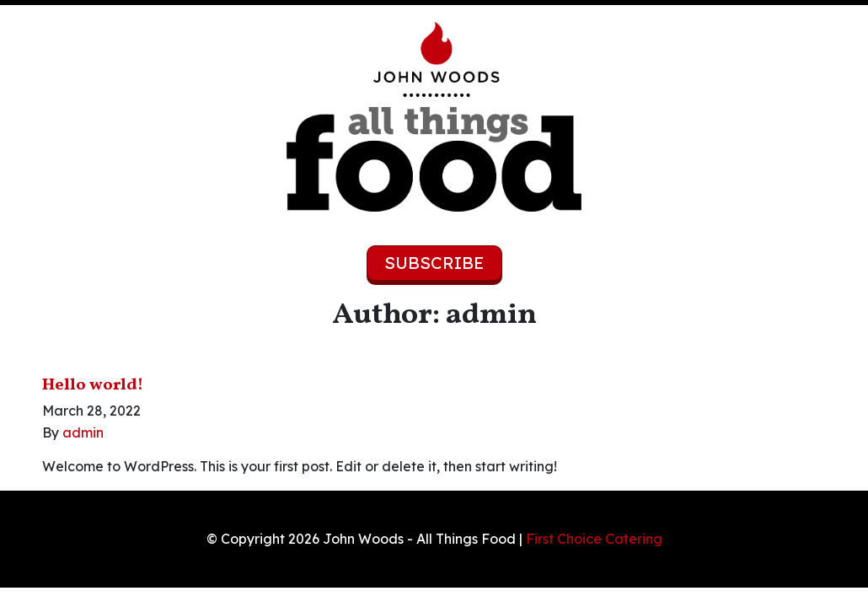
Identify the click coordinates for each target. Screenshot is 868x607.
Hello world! (93, 385)
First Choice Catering (594, 539)
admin (83, 432)
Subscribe (434, 263)
